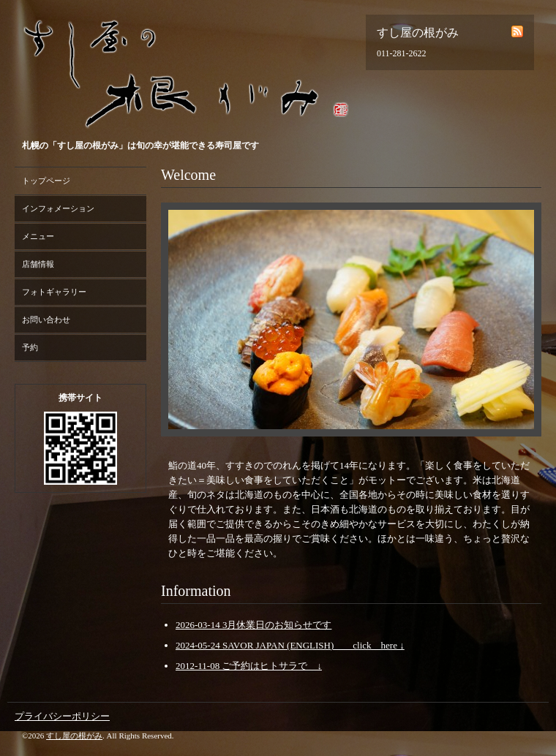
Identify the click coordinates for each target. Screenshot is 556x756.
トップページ (46, 181)
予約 (30, 347)
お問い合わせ (46, 320)
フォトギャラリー (54, 292)
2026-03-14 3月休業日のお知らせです (253, 625)
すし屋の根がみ (74, 736)
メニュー (38, 236)
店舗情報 (38, 264)
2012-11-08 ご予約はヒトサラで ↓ (249, 666)
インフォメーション (58, 208)
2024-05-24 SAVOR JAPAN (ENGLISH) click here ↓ (290, 645)
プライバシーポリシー (62, 716)
